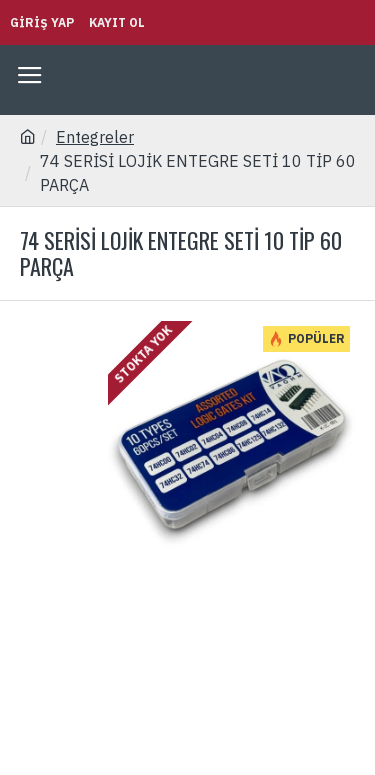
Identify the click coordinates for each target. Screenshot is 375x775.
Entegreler (95, 137)
